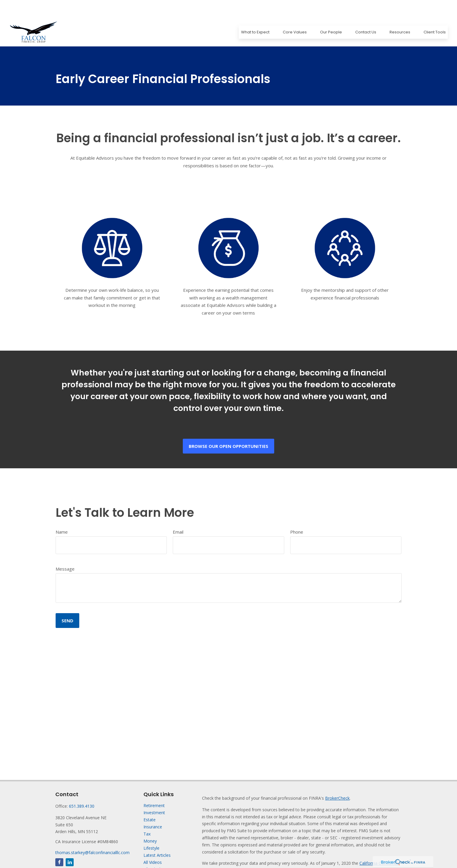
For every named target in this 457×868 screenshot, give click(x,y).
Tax (147, 816)
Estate (150, 802)
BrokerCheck (337, 780)
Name (62, 514)
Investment (154, 795)
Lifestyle (151, 830)
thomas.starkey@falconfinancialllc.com (92, 835)
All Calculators (157, 852)
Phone (297, 514)
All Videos (153, 844)
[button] (255, 14)
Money (150, 823)
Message (65, 551)
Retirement (154, 788)
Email (178, 514)
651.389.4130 (82, 788)
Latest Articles (157, 837)
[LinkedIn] (70, 844)
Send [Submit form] (67, 603)
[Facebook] (59, 844)
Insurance (153, 809)
